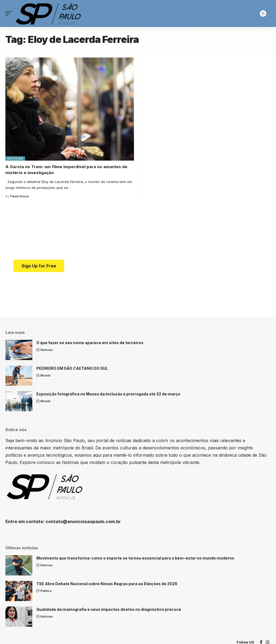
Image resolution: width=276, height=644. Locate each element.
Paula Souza (20, 196)
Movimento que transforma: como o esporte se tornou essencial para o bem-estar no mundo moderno (135, 558)
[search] (251, 13)
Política (46, 591)
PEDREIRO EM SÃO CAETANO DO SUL (72, 368)
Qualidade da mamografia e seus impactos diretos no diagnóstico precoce (109, 609)
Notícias (15, 158)
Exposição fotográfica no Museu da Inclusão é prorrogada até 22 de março (108, 394)
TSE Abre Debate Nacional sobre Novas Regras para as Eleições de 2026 (107, 584)
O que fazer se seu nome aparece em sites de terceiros (90, 343)
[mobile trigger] (10, 13)
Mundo (46, 375)
